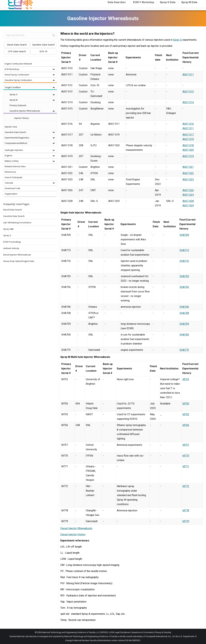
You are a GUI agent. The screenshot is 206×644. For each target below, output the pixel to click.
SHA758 (184, 313)
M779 (186, 521)
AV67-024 (188, 195)
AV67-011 (188, 75)
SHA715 (184, 250)
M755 (186, 414)
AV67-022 (188, 173)
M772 (186, 486)
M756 (186, 425)
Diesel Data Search (17, 45)
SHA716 (184, 261)
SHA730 (184, 276)
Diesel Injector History (73, 534)
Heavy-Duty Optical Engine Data (19, 261)
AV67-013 (188, 92)
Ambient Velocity (11, 248)
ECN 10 (43, 51)
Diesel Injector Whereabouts (76, 528)
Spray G (177, 40)
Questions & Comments (142, 632)
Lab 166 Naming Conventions (17, 222)
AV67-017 (188, 135)
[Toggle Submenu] (54, 69)
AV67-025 (188, 179)
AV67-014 (188, 102)
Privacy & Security (163, 632)
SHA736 (184, 287)
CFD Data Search (17, 51)
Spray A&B (8, 229)
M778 (186, 510)
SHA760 (184, 335)
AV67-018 (188, 145)
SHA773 (184, 350)
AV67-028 (188, 201)
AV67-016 (188, 124)
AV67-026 (188, 190)
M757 (186, 445)
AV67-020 (188, 150)
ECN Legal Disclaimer (120, 632)
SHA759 (184, 324)
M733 (186, 379)
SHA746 (184, 307)
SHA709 (184, 235)
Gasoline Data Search (43, 45)
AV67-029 (188, 206)
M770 (186, 456)
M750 (186, 404)
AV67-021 (188, 167)
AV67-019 (188, 139)
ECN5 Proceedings (12, 242)
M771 (186, 466)
